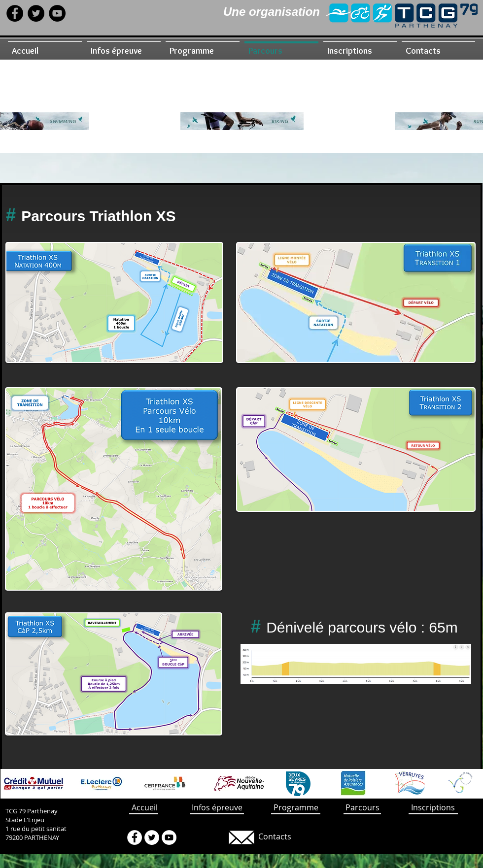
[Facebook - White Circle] (135, 837)
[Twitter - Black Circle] (36, 13)
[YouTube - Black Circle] (57, 13)
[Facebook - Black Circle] (15, 13)
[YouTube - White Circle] (169, 837)
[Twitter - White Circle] (152, 837)
